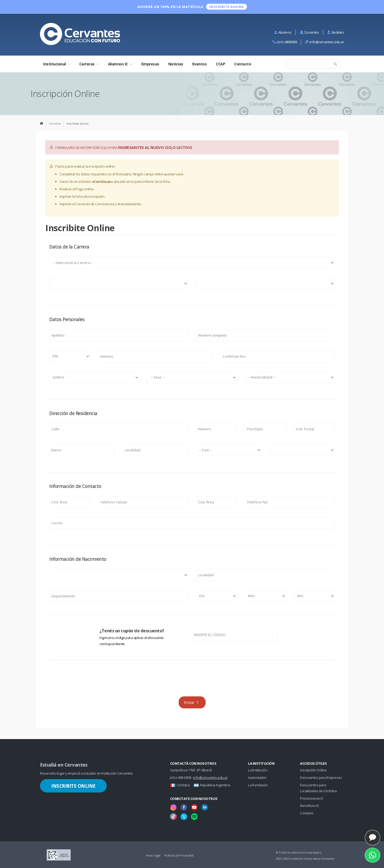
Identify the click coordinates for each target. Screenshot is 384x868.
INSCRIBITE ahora (227, 7)
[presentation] (192, 681)
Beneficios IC (310, 806)
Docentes (309, 32)
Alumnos (283, 32)
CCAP (220, 64)
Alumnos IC (120, 64)
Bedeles (336, 32)
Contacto (243, 64)
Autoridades (257, 778)
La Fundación (258, 785)
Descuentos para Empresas (321, 778)
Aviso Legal (153, 855)
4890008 (285, 42)
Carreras (89, 64)
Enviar (192, 702)
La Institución (258, 770)
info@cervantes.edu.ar (325, 42)
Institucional (57, 64)
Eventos (200, 64)
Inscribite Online (73, 786)
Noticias (176, 64)
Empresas (150, 64)
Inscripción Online (313, 770)
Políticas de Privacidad (179, 855)
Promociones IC (312, 798)
